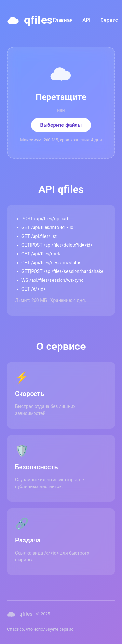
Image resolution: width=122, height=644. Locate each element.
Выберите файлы (61, 125)
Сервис (109, 20)
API (86, 20)
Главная (63, 20)
